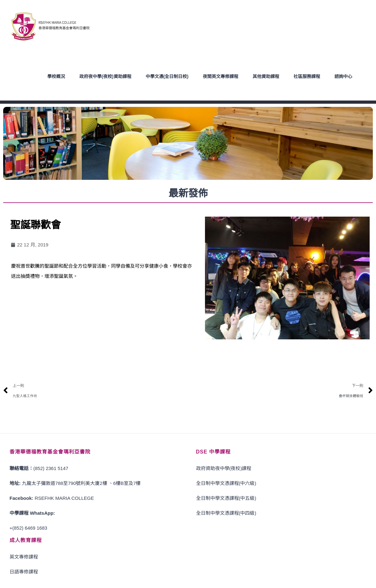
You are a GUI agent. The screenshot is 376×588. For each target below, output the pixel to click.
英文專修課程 (24, 556)
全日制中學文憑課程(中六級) (226, 483)
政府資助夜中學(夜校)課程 (224, 468)
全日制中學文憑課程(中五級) (226, 498)
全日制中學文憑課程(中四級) (226, 513)
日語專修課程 (24, 571)
